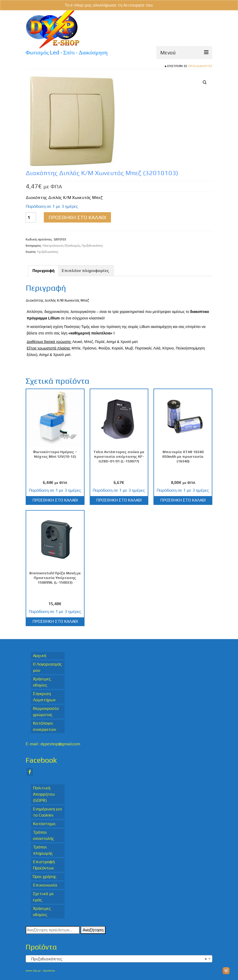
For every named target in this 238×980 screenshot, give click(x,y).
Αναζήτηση (93, 930)
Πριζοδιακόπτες (200, 66)
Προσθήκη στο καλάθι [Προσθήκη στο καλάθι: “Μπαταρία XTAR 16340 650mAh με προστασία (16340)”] (183, 500)
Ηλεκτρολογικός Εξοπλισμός (61, 246)
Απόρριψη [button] (164, 5)
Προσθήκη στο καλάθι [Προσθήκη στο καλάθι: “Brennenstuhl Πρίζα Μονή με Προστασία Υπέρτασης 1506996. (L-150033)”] (55, 621)
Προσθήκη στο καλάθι (77, 217)
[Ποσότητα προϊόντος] (31, 217)
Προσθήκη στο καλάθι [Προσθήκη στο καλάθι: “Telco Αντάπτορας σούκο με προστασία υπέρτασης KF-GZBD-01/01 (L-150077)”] (119, 500)
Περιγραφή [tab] (43, 271)
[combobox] (119, 959)
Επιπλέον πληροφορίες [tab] (85, 271)
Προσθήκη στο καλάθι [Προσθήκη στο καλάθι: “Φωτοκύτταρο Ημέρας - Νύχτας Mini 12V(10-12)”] (55, 500)
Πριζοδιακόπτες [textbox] (117, 959)
